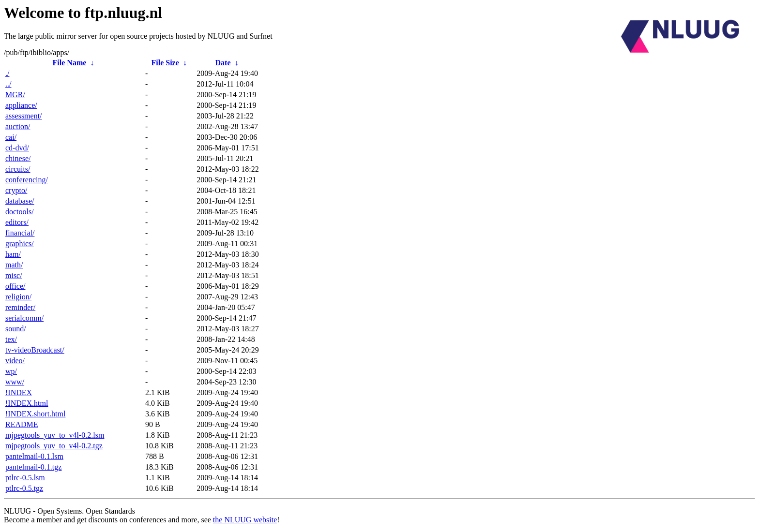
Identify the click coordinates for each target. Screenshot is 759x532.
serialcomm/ (24, 318)
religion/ (18, 297)
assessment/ (24, 116)
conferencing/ (27, 180)
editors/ (17, 222)
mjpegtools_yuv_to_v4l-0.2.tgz (54, 446)
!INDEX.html (27, 403)
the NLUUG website (245, 520)
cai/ (11, 137)
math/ (14, 265)
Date (223, 63)
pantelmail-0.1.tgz (33, 467)
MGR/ (15, 95)
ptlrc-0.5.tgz (24, 488)
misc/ (14, 275)
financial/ (20, 233)
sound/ (16, 329)
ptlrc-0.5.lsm (25, 478)
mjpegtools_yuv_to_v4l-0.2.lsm (55, 435)
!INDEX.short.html (35, 414)
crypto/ (16, 190)
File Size (165, 63)
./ (7, 73)
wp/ (11, 371)
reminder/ (20, 307)
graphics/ (20, 244)
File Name (70, 63)
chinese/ (18, 158)
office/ (15, 286)
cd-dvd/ (17, 148)
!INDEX (19, 392)
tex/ (11, 339)
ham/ (13, 254)
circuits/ (18, 169)
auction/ (18, 126)
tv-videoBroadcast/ (35, 350)
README (22, 424)
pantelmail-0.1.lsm (34, 456)
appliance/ (21, 105)
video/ (15, 361)
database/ (20, 201)
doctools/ (20, 212)
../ (8, 84)
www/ (15, 382)
